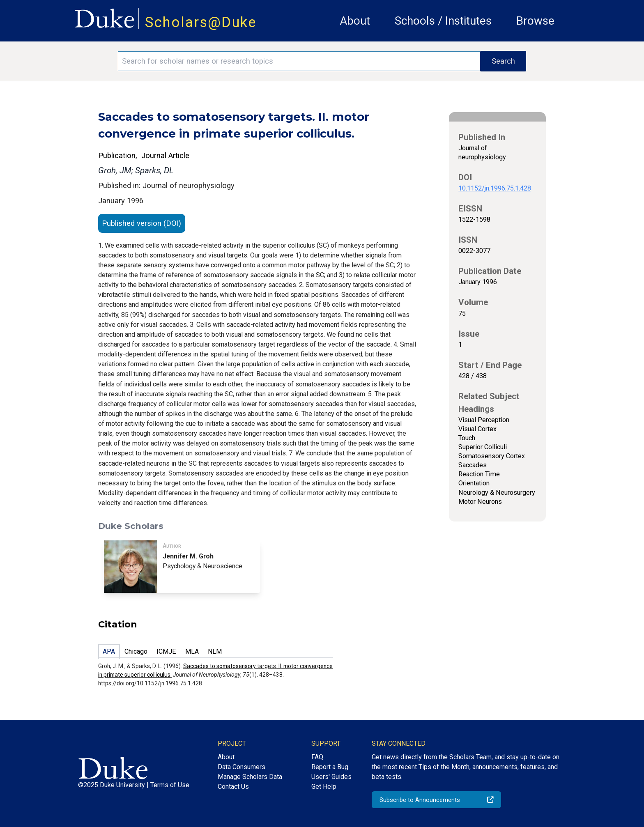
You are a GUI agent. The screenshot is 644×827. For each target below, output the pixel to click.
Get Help (324, 787)
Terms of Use (170, 785)
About (355, 21)
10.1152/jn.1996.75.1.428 (495, 188)
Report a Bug (330, 767)
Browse (535, 21)
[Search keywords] (299, 61)
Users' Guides (331, 777)
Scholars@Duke (201, 22)
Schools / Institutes (443, 21)
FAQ (317, 757)
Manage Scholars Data (250, 777)
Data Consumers (241, 767)
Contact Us (233, 787)
